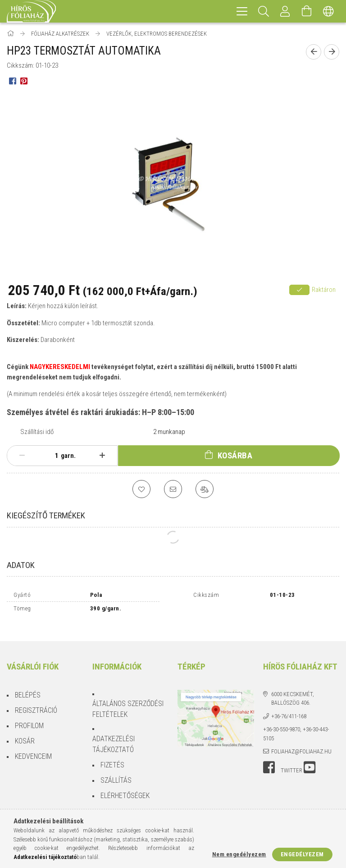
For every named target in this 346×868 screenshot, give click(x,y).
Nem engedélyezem (239, 854)
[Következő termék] (332, 52)
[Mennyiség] (52, 456)
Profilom (29, 718)
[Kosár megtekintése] (307, 11)
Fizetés (112, 757)
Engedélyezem (302, 854)
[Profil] (285, 11)
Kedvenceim (33, 749)
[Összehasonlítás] (205, 489)
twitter (291, 763)
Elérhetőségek (125, 788)
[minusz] (22, 456)
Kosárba (235, 455)
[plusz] (102, 456)
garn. (68, 456)
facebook (269, 760)
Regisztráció (36, 703)
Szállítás (116, 773)
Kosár (25, 733)
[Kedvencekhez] (141, 489)
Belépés (28, 687)
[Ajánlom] (173, 489)
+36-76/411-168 (289, 709)
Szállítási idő (37, 432)
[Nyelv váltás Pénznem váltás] (328, 11)
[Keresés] (264, 11)
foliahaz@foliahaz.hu (301, 744)
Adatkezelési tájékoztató (114, 736)
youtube (310, 760)
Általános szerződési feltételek (128, 701)
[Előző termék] (314, 52)
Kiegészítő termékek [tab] (46, 515)
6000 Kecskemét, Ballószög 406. (293, 691)
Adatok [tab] (21, 565)
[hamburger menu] (242, 11)
